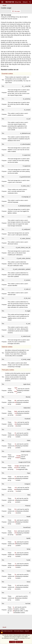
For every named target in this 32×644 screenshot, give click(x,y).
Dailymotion (16, 413)
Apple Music (16, 391)
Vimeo (15, 587)
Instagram (15, 489)
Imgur (15, 478)
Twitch (15, 576)
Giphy (15, 446)
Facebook (16, 424)
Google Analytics (18, 457)
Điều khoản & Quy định (7, 631)
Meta (15, 500)
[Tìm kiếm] (30, 2)
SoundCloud (16, 533)
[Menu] (2, 2)
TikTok (15, 555)
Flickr (15, 435)
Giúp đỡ (27, 631)
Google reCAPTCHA (16, 468)
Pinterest (15, 511)
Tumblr (15, 565)
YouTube (13, 610)
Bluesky (15, 402)
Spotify (15, 544)
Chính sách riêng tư (19, 631)
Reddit (15, 522)
